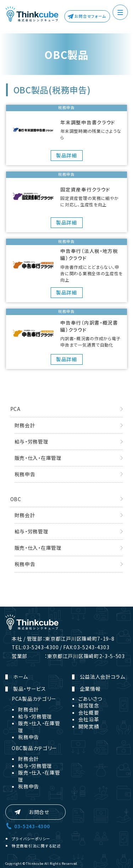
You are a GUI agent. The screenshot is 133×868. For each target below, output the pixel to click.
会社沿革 (89, 719)
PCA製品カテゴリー (34, 699)
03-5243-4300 (32, 826)
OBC (16, 499)
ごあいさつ (90, 699)
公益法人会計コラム (102, 677)
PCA (15, 409)
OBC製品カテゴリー (34, 748)
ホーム (21, 677)
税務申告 (25, 474)
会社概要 (89, 712)
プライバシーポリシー (31, 839)
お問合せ (39, 812)
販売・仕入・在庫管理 (38, 458)
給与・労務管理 (32, 441)
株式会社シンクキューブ (32, 14)
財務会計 (25, 425)
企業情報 (90, 689)
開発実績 (89, 726)
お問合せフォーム (90, 16)
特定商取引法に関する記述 (36, 846)
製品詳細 (66, 155)
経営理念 (89, 705)
